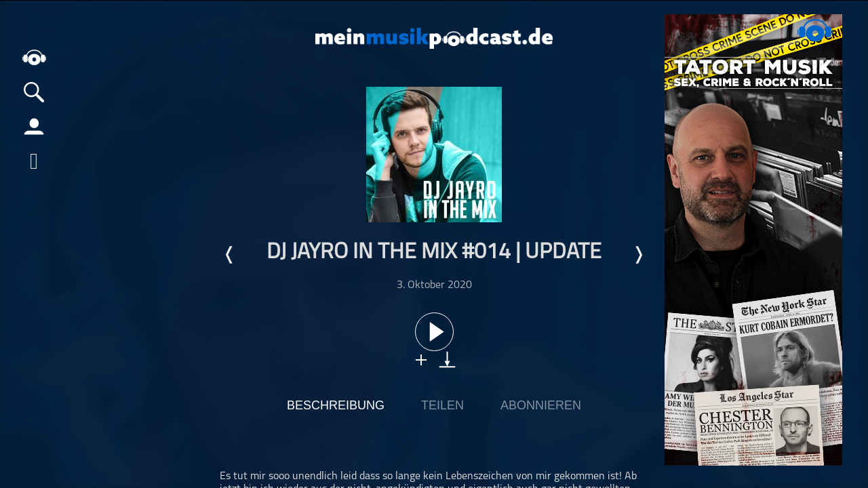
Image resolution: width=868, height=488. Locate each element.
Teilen (442, 405)
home (34, 57)
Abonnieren (541, 405)
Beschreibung (336, 405)
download (447, 360)
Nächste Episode (638, 255)
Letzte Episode (230, 255)
